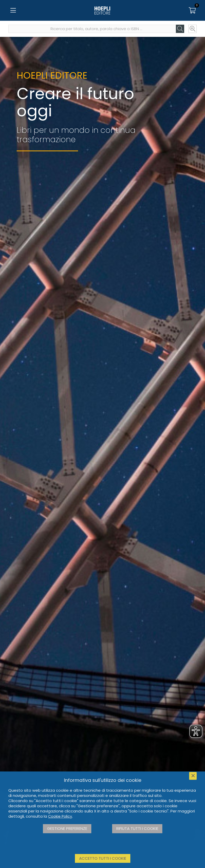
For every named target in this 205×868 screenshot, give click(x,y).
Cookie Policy (60, 816)
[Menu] (13, 10)
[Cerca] (180, 29)
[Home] (102, 10)
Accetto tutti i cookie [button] (103, 858)
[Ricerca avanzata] (193, 29)
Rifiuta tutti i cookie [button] (137, 828)
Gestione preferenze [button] (67, 828)
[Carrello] (192, 10)
